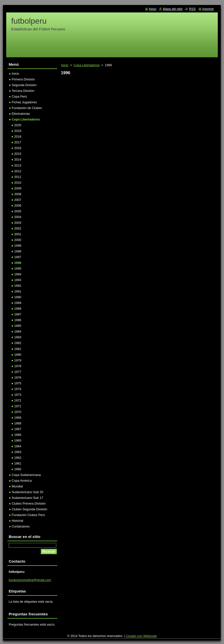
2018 (18, 137)
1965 (18, 440)
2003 (18, 223)
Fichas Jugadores (24, 102)
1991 (18, 291)
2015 (18, 154)
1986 (18, 320)
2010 (18, 183)
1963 (18, 452)
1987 (18, 314)
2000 (18, 240)
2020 (18, 125)
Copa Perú (19, 96)
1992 (18, 286)
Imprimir (208, 9)
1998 (18, 251)
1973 (18, 395)
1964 (18, 446)
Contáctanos (21, 526)
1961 (18, 463)
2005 (18, 211)
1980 (18, 355)
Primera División (23, 79)
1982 (18, 343)
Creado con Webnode (141, 636)
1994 (18, 274)
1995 (18, 268)
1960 (18, 469)
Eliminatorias (21, 114)
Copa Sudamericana (26, 475)
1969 (18, 418)
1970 (18, 412)
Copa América (22, 481)
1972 (18, 400)
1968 (18, 423)
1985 (18, 326)
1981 (18, 349)
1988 (18, 309)
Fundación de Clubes (27, 108)
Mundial (17, 486)
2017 (18, 142)
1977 (18, 372)
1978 (18, 366)
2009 (18, 188)
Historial (17, 521)
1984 (18, 331)
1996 (18, 263)
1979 (18, 360)
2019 (18, 131)
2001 (18, 234)
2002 (18, 228)
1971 (18, 406)
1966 (18, 435)
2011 (18, 177)
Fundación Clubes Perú (28, 515)
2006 (18, 205)
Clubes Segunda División (29, 509)
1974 (18, 389)
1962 (18, 458)
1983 (18, 337)
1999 (18, 246)
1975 (18, 383)
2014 (18, 159)
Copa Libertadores (86, 65)
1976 (18, 378)
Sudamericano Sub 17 (28, 498)
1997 (18, 257)
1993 (18, 280)
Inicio (65, 65)
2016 (18, 148)
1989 (18, 303)
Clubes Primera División (29, 503)
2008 (18, 194)
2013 (18, 165)
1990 (18, 297)
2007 (18, 200)
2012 (18, 171)
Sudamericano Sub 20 (28, 492)
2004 (18, 217)
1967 (18, 429)
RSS (192, 9)
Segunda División (24, 85)
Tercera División (23, 91)
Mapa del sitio (173, 9)
